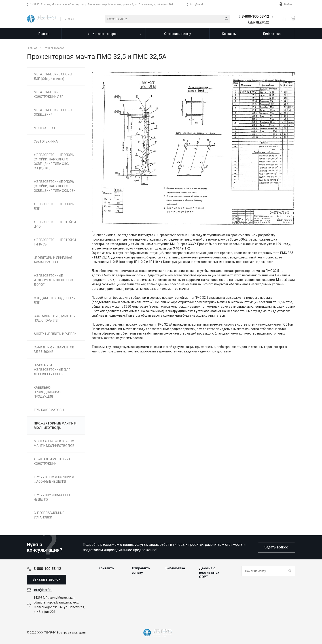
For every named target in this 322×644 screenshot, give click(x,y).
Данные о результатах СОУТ (209, 573)
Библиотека (175, 568)
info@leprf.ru (198, 4)
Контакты (106, 568)
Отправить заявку (141, 570)
